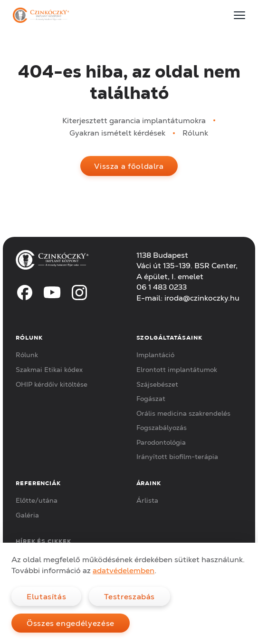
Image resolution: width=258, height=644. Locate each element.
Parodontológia (161, 442)
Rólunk (195, 133)
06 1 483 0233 (162, 287)
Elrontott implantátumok (177, 370)
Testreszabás (129, 596)
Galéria (27, 515)
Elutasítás (46, 596)
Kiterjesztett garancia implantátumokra (134, 120)
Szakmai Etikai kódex (49, 370)
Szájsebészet (157, 384)
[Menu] (239, 15)
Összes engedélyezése (71, 623)
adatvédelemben (124, 570)
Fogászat (151, 399)
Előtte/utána (37, 500)
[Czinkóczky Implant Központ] (41, 15)
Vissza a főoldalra (129, 166)
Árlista (147, 500)
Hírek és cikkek (43, 541)
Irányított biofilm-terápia (177, 457)
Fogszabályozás (162, 428)
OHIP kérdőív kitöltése (52, 384)
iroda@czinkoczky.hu (202, 298)
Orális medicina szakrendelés (183, 413)
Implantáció (155, 355)
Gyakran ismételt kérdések (117, 133)
